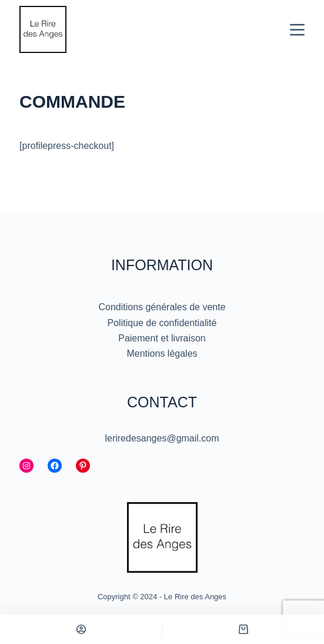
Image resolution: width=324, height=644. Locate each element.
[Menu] (297, 30)
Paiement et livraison (162, 338)
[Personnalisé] (81, 629)
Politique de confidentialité (162, 323)
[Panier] (243, 629)
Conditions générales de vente (162, 307)
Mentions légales (162, 353)
